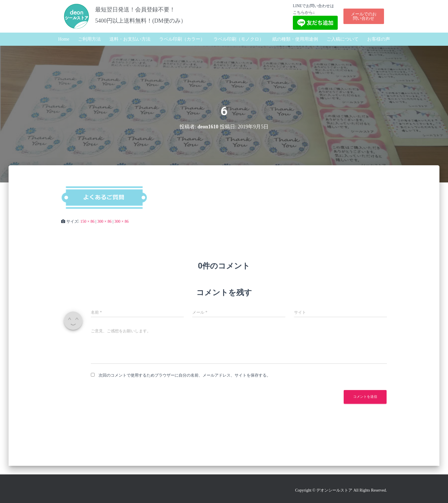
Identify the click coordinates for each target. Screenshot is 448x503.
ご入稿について (343, 39)
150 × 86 (87, 221)
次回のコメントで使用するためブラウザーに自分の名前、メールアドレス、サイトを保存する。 (185, 375)
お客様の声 (379, 39)
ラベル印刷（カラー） (182, 39)
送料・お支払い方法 (130, 39)
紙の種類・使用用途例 (295, 39)
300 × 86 (105, 221)
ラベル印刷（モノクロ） (239, 39)
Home (64, 39)
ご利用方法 (89, 39)
